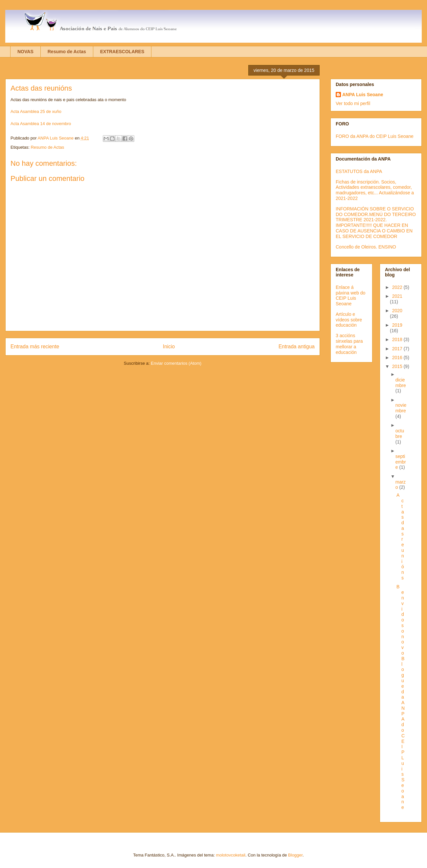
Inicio (169, 347)
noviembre (401, 408)
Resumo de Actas (67, 52)
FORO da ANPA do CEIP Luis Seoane (375, 136)
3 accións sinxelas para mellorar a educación (349, 344)
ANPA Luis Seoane (363, 95)
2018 (398, 339)
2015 (398, 366)
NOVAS (25, 52)
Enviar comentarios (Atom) (176, 363)
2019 (397, 325)
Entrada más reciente (35, 347)
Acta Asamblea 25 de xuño (36, 111)
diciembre (401, 383)
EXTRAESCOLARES (122, 52)
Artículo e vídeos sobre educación (349, 320)
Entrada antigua (297, 347)
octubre (400, 434)
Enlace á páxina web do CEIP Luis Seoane (350, 295)
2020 (397, 311)
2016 (398, 358)
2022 (398, 287)
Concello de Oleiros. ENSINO (366, 247)
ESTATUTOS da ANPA (359, 171)
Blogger (295, 855)
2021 (397, 296)
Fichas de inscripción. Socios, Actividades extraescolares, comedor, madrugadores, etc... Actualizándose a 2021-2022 (375, 190)
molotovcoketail (231, 855)
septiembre (401, 462)
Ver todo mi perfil (353, 103)
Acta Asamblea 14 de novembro (41, 124)
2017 (398, 349)
